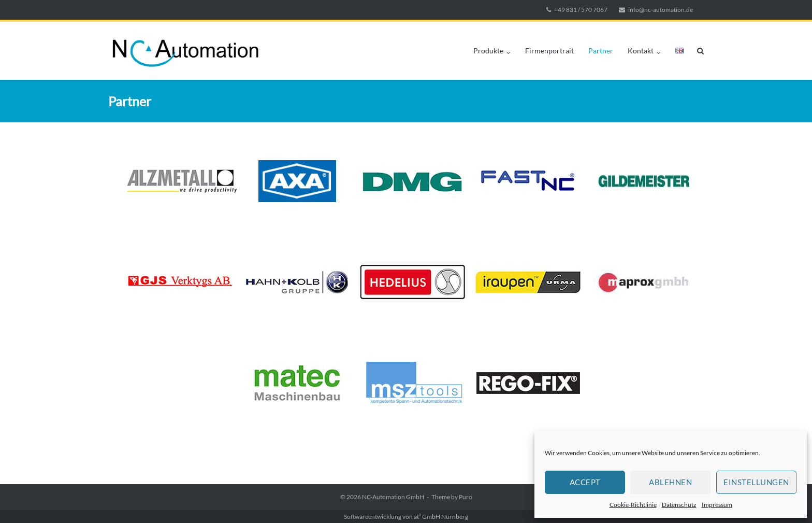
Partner (601, 51)
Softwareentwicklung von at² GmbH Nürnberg (406, 517)
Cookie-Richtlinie (633, 505)
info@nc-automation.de (661, 10)
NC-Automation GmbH (393, 497)
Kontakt (641, 51)
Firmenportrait (549, 51)
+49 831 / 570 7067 (581, 10)
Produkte (488, 51)
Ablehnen (670, 482)
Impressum (717, 505)
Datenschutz (679, 505)
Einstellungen (756, 482)
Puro (466, 497)
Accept (585, 482)
